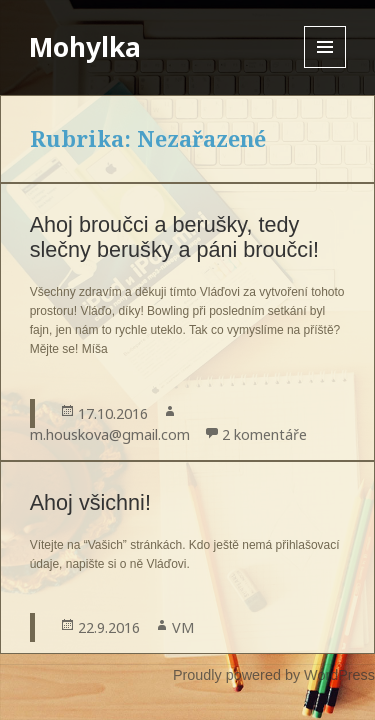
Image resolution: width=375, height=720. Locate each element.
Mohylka (85, 47)
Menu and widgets (325, 67)
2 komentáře (264, 434)
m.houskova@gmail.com (110, 434)
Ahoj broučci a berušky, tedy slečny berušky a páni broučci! (174, 237)
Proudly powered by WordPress (274, 675)
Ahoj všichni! (90, 502)
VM (183, 627)
